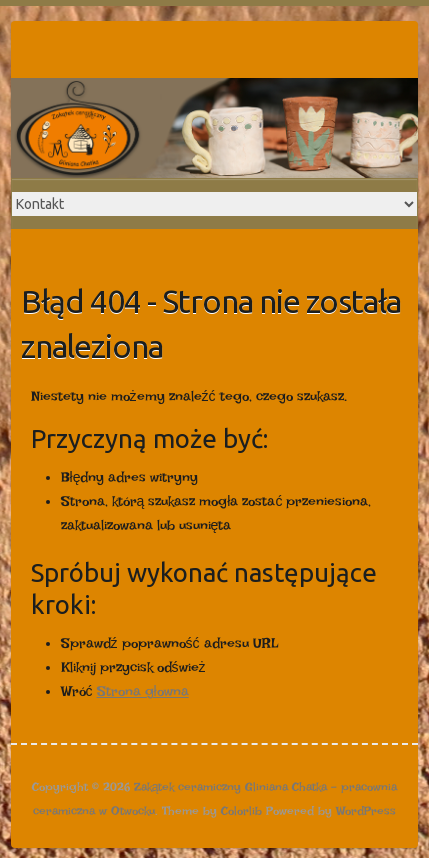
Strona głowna (143, 691)
